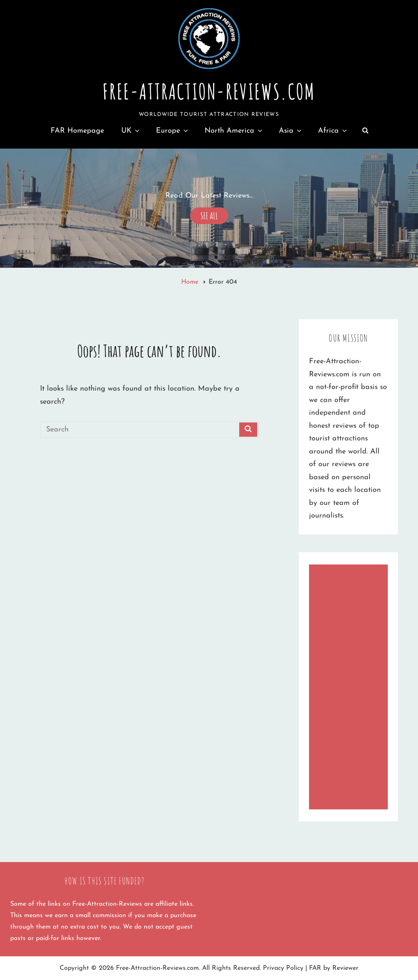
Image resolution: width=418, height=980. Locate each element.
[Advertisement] (350, 688)
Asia (291, 131)
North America (234, 131)
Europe (173, 131)
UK (131, 131)
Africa (333, 131)
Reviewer (345, 968)
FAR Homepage (77, 131)
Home (191, 282)
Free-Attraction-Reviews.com (209, 91)
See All (209, 214)
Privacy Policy (283, 968)
